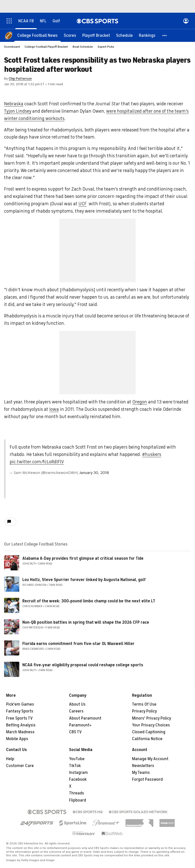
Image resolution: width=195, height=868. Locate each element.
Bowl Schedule (83, 47)
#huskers (152, 454)
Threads (77, 793)
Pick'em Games (20, 704)
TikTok (75, 766)
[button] (165, 36)
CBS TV (75, 732)
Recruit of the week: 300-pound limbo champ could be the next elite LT (89, 601)
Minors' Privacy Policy (152, 718)
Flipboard (78, 800)
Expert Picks (106, 47)
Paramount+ (80, 725)
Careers (76, 711)
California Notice (147, 739)
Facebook (78, 779)
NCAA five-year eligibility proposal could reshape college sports (83, 665)
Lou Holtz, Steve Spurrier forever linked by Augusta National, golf (84, 580)
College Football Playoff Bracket (46, 47)
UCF (83, 204)
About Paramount (85, 718)
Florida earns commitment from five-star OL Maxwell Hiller (78, 644)
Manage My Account (150, 759)
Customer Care (20, 766)
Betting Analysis (21, 725)
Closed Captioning (149, 732)
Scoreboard (12, 47)
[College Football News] (37, 36)
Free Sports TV (19, 718)
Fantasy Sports (20, 711)
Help (10, 759)
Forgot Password (147, 779)
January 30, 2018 (94, 473)
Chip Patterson (20, 79)
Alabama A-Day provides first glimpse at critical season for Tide (83, 558)
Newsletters (143, 766)
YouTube (77, 759)
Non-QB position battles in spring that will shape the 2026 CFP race (86, 622)
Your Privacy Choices (151, 725)
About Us (77, 704)
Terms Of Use (144, 704)
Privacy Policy (144, 711)
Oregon (140, 402)
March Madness (20, 732)
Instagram (78, 773)
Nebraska (14, 104)
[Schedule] (124, 36)
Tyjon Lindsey (18, 111)
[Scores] (70, 36)
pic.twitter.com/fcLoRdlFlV (37, 462)
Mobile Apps (17, 739)
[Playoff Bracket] (96, 36)
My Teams (141, 773)
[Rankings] (147, 36)
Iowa (54, 409)
